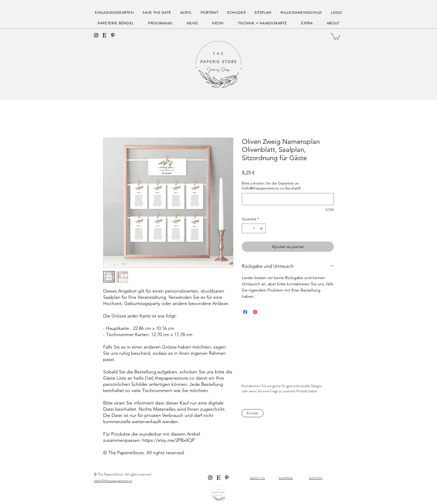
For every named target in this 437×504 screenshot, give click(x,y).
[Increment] (262, 228)
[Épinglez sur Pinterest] (255, 312)
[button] (335, 36)
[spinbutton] (254, 228)
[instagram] (96, 35)
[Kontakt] (253, 413)
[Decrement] (246, 228)
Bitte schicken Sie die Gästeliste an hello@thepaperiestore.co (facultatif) (271, 186)
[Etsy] (104, 35)
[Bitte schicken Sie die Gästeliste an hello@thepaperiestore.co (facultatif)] (288, 199)
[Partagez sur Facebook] (245, 312)
